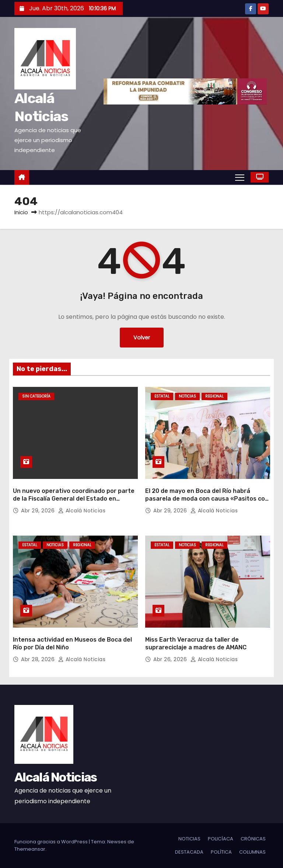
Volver (142, 338)
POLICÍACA (221, 839)
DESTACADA (189, 852)
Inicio (21, 212)
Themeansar (30, 849)
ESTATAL (162, 396)
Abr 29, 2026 (39, 511)
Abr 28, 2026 (39, 659)
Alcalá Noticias (82, 511)
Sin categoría (36, 396)
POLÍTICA (221, 852)
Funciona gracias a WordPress (52, 842)
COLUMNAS (252, 852)
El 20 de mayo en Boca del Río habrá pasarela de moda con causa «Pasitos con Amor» (207, 499)
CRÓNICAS (253, 839)
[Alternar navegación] (240, 177)
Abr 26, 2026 (171, 659)
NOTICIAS (187, 396)
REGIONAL (214, 396)
